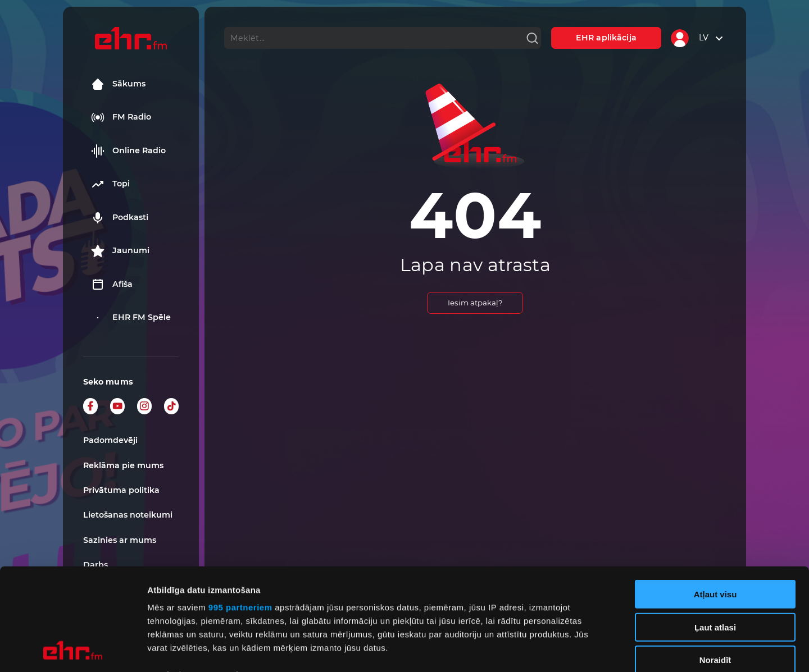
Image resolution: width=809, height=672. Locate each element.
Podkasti (120, 218)
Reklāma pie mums (123, 465)
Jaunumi (120, 251)
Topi (110, 184)
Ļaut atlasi (715, 531)
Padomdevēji (110, 440)
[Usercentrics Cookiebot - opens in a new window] (73, 650)
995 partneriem (240, 512)
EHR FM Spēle (131, 318)
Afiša (112, 285)
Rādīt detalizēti (612, 650)
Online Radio (128, 151)
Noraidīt (715, 564)
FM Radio (121, 117)
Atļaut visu (715, 499)
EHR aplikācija (606, 38)
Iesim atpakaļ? (475, 303)
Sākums (118, 84)
